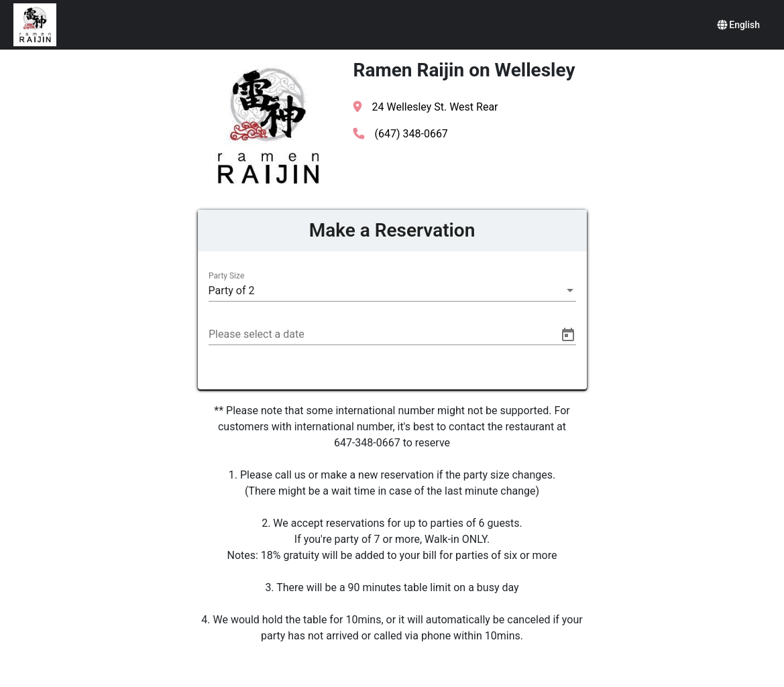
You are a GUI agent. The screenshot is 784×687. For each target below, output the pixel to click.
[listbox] (392, 291)
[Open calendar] (568, 335)
